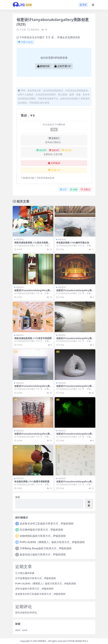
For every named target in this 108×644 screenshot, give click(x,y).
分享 (63, 189)
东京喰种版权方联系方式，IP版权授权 (41, 530)
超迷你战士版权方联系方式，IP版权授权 (43, 554)
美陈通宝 (42, 641)
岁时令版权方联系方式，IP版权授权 (34, 589)
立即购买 (54, 163)
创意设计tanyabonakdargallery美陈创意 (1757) (74, 292)
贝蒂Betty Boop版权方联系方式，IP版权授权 (46, 548)
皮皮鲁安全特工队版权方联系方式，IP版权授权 (47, 524)
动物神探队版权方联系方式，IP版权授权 (43, 536)
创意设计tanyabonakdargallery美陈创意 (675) (32, 292)
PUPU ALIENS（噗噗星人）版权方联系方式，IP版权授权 (52, 542)
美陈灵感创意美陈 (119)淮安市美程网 (33, 338)
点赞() (85, 189)
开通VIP (54, 170)
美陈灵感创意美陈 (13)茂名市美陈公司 (32, 244)
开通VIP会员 (25, 42)
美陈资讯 (35, 30)
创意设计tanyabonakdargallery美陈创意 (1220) (32, 387)
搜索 (18, 497)
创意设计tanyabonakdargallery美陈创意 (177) (32, 435)
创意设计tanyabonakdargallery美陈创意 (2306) (74, 435)
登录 (83, 5)
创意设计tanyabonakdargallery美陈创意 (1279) (74, 340)
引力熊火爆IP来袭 (25, 573)
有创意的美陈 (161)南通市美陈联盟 (32, 481)
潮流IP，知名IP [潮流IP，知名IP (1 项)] (21, 630)
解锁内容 (44, 66)
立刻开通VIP (63, 66)
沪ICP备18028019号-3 (78, 641)
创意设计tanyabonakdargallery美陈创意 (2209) (74, 483)
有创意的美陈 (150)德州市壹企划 (73, 243)
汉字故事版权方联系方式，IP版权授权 (36, 578)
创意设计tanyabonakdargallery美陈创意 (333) (74, 387)
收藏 (74, 189)
